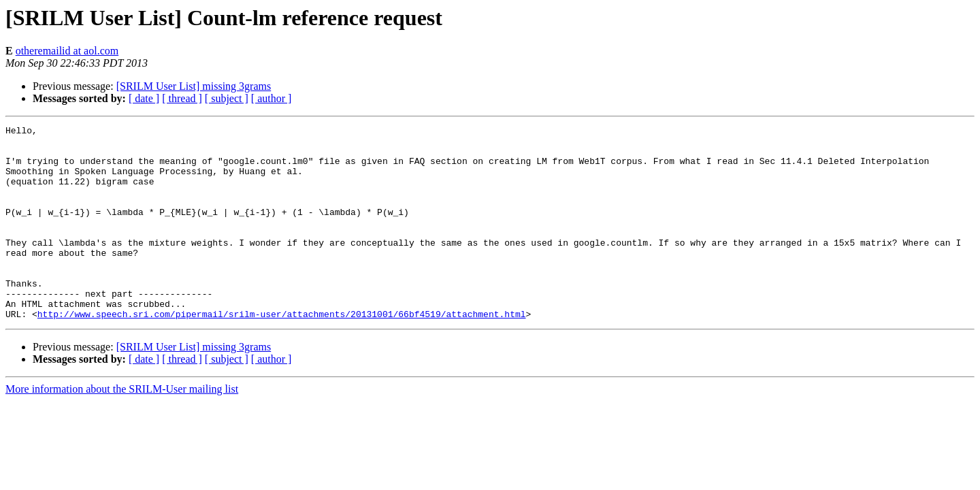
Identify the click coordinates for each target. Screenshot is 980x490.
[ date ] (144, 98)
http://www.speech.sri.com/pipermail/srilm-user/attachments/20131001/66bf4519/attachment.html (282, 353)
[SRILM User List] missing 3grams (194, 86)
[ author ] (272, 98)
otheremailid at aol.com (67, 51)
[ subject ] (227, 98)
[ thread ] (182, 98)
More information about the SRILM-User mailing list (122, 428)
